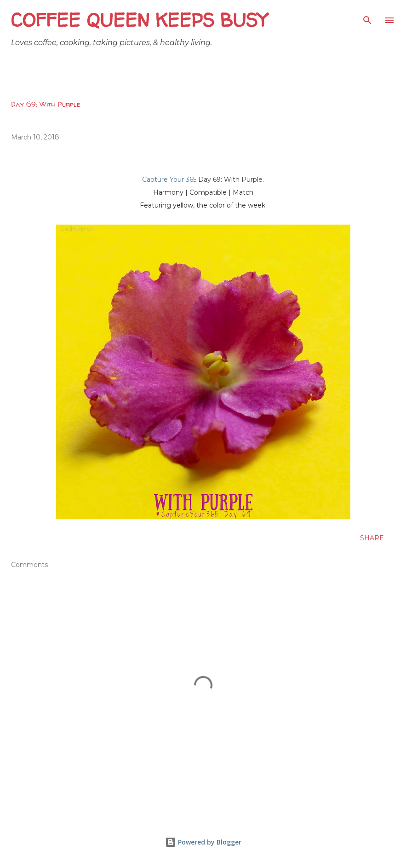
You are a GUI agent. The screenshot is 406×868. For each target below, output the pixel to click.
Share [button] (372, 538)
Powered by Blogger (203, 842)
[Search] (367, 17)
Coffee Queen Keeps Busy (139, 20)
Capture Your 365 (169, 179)
